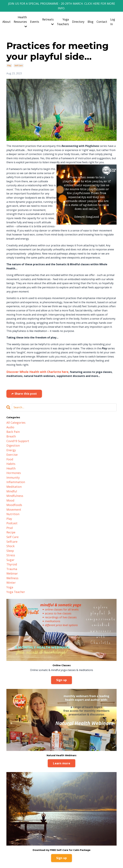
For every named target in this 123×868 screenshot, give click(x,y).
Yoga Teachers (61, 17)
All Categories (15, 417)
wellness (12, 556)
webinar (12, 552)
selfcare (11, 523)
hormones (13, 462)
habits (10, 454)
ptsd (9, 511)
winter (10, 560)
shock (10, 527)
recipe (10, 515)
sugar (10, 540)
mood (10, 486)
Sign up (62, 656)
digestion (12, 437)
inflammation (14, 470)
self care (19, 61)
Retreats (45, 17)
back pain (12, 425)
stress (10, 536)
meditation (13, 474)
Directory (77, 17)
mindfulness (14, 482)
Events (31, 17)
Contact (101, 17)
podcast (11, 507)
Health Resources (17, 17)
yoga (9, 564)
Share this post (25, 388)
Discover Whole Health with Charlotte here (34, 367)
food (9, 449)
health (10, 458)
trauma (11, 548)
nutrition (12, 499)
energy (11, 441)
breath (11, 429)
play (9, 61)
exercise (11, 445)
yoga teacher (15, 568)
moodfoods (13, 490)
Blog (89, 17)
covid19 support (16, 433)
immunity (12, 466)
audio (10, 421)
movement (13, 495)
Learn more (61, 740)
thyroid (11, 544)
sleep (10, 531)
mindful (11, 478)
